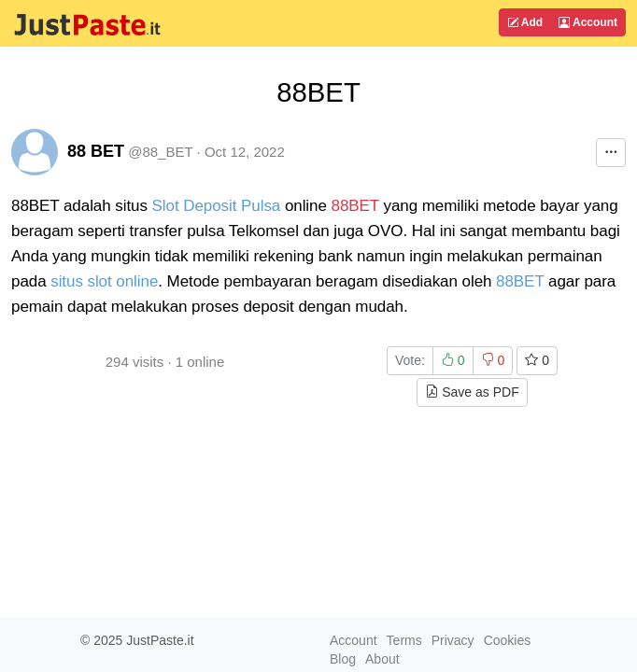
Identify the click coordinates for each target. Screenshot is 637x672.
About (382, 659)
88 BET (96, 151)
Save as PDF (472, 392)
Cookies (508, 640)
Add (525, 22)
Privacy (453, 640)
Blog (343, 659)
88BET (355, 206)
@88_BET (160, 152)
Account (588, 22)
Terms (404, 640)
